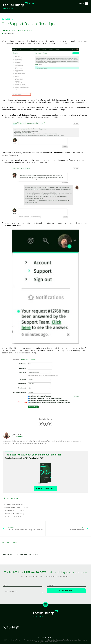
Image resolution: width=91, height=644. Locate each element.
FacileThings (8, 19)
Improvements (9, 33)
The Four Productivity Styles (15, 517)
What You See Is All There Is (15, 511)
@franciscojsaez (18, 436)
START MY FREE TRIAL (66, 591)
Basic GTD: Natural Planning (15, 514)
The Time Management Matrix (15, 505)
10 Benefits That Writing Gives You (17, 508)
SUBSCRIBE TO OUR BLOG (45, 489)
